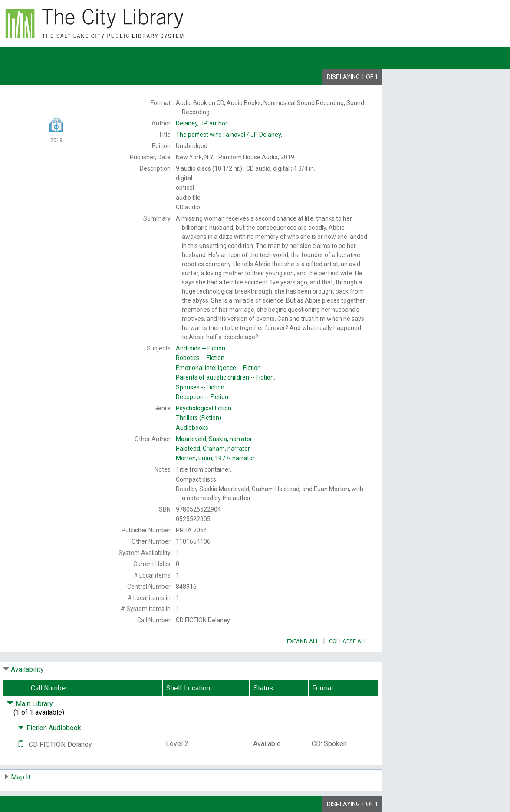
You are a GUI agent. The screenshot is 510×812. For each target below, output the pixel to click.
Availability (27, 669)
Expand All (303, 641)
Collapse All (348, 641)
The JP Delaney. (229, 135)
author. (202, 123)
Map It (21, 777)
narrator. (214, 439)
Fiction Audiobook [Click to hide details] (49, 728)
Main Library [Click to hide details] (30, 704)
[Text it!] (21, 744)
